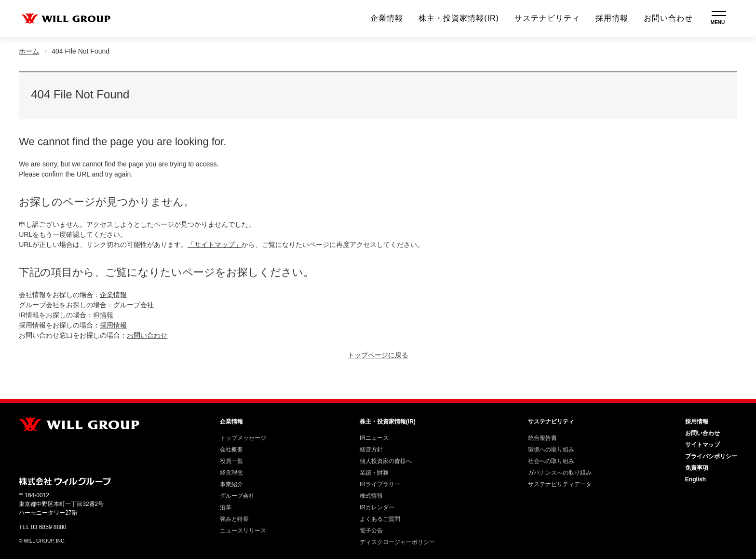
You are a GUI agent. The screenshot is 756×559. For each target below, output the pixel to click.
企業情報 (387, 18)
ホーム (29, 51)
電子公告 (371, 531)
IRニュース (374, 438)
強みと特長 (234, 519)
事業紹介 (231, 484)
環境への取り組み (551, 450)
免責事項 (697, 468)
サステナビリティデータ (560, 484)
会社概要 (231, 450)
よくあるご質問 (380, 519)
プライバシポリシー (711, 456)
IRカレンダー (377, 507)
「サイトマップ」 (215, 245)
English (695, 479)
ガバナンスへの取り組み (560, 473)
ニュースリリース (243, 531)
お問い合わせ (668, 18)
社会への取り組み (551, 461)
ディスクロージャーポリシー (397, 542)
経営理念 (231, 473)
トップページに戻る (378, 355)
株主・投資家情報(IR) (459, 18)
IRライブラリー (380, 484)
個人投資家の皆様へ (386, 461)
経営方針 (371, 450)
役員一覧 (231, 461)
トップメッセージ (243, 438)
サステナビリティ (547, 18)
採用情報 (612, 18)
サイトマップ (702, 445)
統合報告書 (542, 438)
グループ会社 (134, 305)
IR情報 (103, 315)
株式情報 (371, 496)
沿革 (226, 507)
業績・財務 (374, 473)
